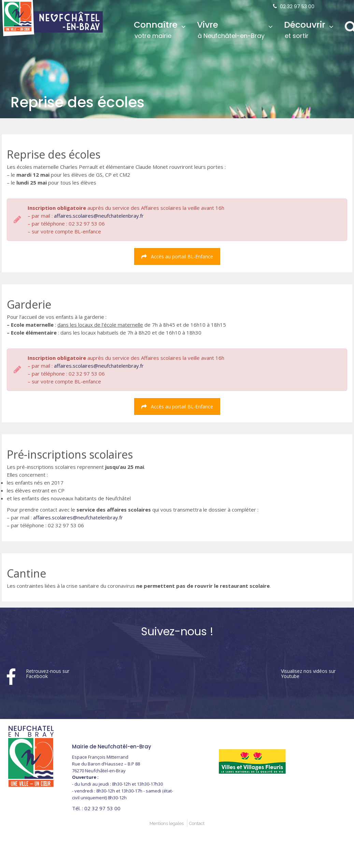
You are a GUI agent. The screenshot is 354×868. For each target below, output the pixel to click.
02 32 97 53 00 (297, 6)
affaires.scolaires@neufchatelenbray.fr (99, 216)
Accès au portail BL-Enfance (177, 256)
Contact (197, 823)
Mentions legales (167, 823)
